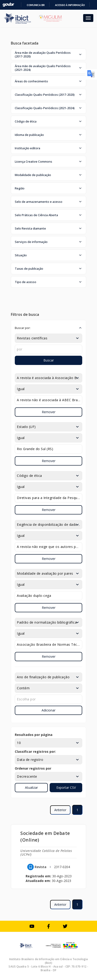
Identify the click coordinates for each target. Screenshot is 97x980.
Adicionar (48, 710)
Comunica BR (36, 5)
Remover (49, 412)
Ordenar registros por (33, 768)
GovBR (8, 5)
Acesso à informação (70, 5)
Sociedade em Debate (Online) (45, 837)
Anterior (60, 810)
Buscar (49, 360)
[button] (48, 54)
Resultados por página (34, 735)
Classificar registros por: (35, 751)
